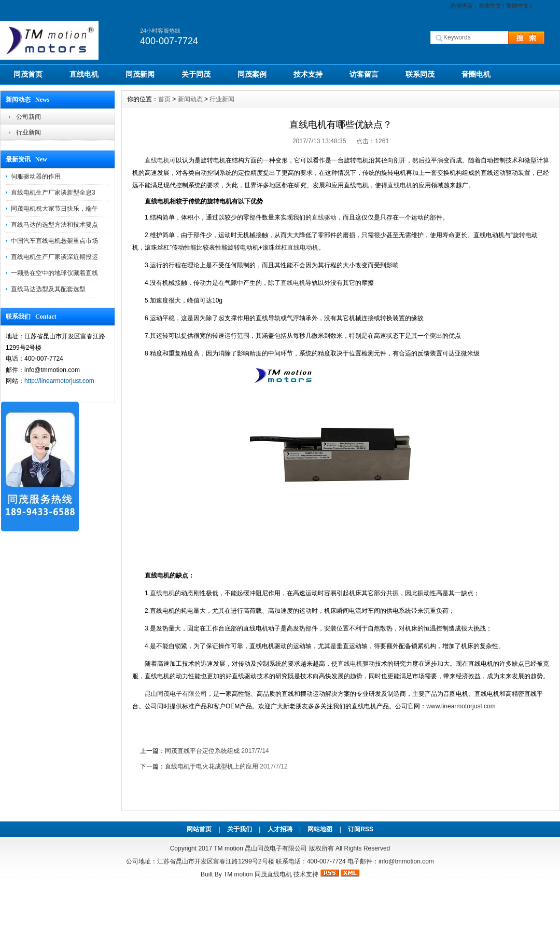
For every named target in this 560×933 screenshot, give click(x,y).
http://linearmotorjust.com (59, 381)
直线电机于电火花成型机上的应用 (212, 766)
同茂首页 (28, 74)
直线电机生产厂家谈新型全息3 (53, 193)
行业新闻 (29, 132)
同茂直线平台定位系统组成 (202, 751)
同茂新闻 (140, 74)
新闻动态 (190, 99)
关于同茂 (196, 74)
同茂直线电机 (273, 874)
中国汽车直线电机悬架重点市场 (54, 241)
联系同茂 (420, 74)
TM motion (228, 848)
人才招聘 (280, 829)
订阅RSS (361, 829)
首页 (164, 99)
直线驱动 (324, 217)
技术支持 (308, 74)
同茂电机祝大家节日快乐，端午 (54, 209)
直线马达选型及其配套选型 (48, 289)
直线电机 (84, 74)
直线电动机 (303, 248)
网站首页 (199, 829)
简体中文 (490, 6)
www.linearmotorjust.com (462, 706)
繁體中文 (517, 6)
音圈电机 (476, 74)
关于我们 (240, 829)
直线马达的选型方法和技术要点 (54, 225)
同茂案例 (252, 74)
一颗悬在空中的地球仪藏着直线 (54, 273)
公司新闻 (29, 117)
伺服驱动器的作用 (36, 176)
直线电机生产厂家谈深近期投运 (54, 257)
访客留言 (364, 74)
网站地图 (320, 829)
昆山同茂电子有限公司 (176, 694)
